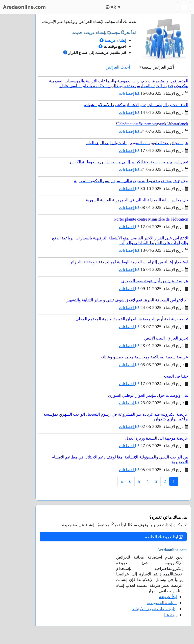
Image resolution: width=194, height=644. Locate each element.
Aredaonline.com (24, 7)
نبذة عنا (170, 615)
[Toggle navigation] (184, 7)
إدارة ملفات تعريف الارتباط (154, 609)
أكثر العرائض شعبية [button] (158, 67)
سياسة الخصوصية (162, 603)
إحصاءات (129, 93)
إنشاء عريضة (115, 40)
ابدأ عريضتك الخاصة (164, 537)
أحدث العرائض (118, 67)
